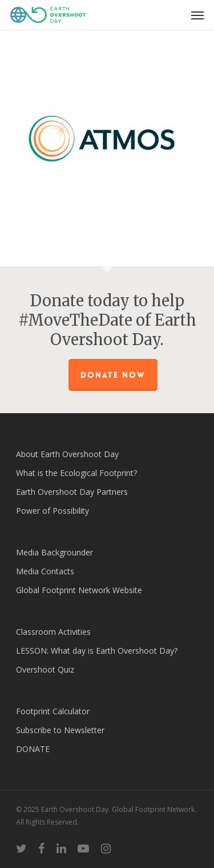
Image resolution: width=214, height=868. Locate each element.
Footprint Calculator (53, 711)
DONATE (33, 749)
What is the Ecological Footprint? (76, 473)
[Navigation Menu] (197, 15)
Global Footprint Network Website (79, 590)
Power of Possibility (53, 511)
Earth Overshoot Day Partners (72, 492)
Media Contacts (45, 571)
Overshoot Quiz (45, 669)
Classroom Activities (53, 632)
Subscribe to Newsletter (60, 730)
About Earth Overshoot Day (67, 454)
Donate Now (113, 375)
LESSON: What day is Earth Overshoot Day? (97, 651)
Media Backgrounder (54, 552)
